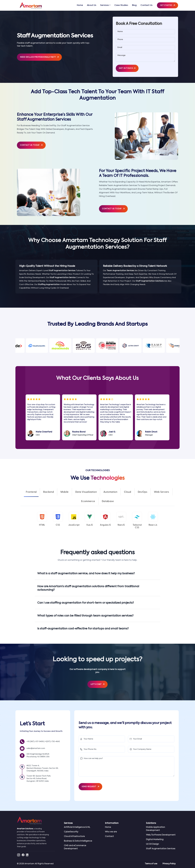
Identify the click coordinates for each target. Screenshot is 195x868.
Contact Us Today (31, 145)
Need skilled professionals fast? (39, 57)
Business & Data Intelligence (78, 841)
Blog (134, 5)
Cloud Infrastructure (74, 836)
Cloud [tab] (128, 492)
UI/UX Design (152, 844)
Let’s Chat (98, 684)
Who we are (111, 832)
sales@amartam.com (36, 748)
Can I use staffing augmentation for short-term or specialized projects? (86, 603)
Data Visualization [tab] (86, 492)
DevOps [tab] (143, 492)
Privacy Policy (169, 864)
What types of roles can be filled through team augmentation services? (85, 616)
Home (80, 5)
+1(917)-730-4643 (52, 742)
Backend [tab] (49, 492)
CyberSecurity (71, 832)
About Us (92, 5)
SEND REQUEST (90, 787)
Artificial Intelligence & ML (77, 827)
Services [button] (105, 5)
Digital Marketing (155, 840)
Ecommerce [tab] (88, 501)
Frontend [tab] (31, 492)
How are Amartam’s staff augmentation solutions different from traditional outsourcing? (88, 588)
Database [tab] (108, 501)
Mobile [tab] (65, 492)
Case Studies (121, 5)
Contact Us (146, 5)
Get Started (168, 5)
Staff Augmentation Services (161, 849)
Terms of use (151, 864)
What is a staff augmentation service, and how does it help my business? (86, 574)
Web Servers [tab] (161, 492)
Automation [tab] (110, 492)
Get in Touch (127, 68)
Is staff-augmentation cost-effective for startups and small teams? (83, 629)
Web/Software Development (161, 835)
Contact (109, 836)
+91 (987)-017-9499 (35, 742)
